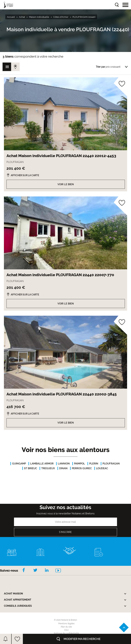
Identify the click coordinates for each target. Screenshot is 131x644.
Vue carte (15, 67)
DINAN (63, 468)
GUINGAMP (19, 464)
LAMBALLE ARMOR (42, 464)
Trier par (100, 67)
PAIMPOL (79, 464)
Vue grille (7, 67)
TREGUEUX (48, 468)
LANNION (64, 464)
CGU (66, 630)
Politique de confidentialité (66, 633)
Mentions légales (66, 624)
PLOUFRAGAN (111, 464)
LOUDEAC (102, 468)
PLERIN (94, 464)
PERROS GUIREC (82, 468)
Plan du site (66, 627)
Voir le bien (66, 184)
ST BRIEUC (31, 468)
